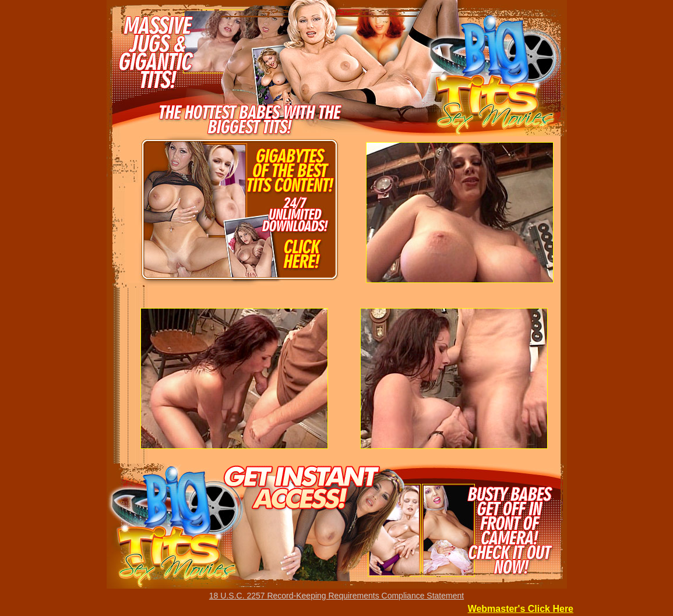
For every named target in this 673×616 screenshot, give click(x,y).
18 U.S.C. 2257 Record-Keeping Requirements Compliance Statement (336, 596)
